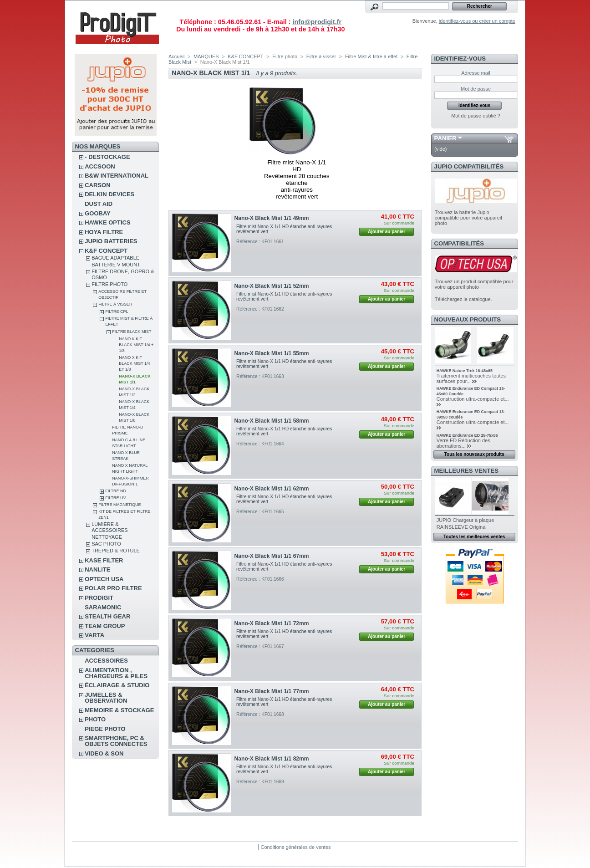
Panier (445, 138)
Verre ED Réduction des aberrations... (463, 443)
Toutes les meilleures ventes (474, 537)
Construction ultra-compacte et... (473, 399)
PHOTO (95, 719)
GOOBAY (98, 213)
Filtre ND (116, 491)
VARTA (94, 635)
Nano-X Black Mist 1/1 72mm (272, 623)
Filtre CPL (117, 311)
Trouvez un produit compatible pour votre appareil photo (474, 284)
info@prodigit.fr (317, 22)
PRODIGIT (99, 598)
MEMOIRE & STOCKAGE (119, 710)
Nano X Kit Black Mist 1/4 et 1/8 (134, 363)
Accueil (176, 56)
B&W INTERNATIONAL (117, 176)
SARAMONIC (103, 607)
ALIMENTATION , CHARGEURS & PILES (116, 673)
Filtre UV (115, 498)
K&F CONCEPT (106, 251)
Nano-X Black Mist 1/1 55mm (272, 353)
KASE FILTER (104, 560)
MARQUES (206, 56)
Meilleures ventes (466, 471)
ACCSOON (100, 166)
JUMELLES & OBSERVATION (106, 698)
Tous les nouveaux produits (474, 454)
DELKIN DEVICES (109, 194)
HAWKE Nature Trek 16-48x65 (465, 371)
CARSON (97, 185)
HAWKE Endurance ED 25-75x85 (467, 435)
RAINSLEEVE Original (462, 527)
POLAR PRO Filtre (113, 588)
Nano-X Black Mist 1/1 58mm (272, 421)
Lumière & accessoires (109, 527)
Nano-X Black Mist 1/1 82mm (272, 759)
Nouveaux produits (468, 319)
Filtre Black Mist (132, 332)
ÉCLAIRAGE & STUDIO (117, 685)
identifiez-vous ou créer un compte (477, 21)
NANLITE (97, 569)
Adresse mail (476, 73)
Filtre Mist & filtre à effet (371, 56)
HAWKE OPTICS (107, 222)
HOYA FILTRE (104, 232)
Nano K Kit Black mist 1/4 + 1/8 (136, 345)
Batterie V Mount (116, 265)
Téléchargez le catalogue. (463, 299)
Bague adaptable (115, 258)
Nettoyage (107, 537)
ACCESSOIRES (106, 661)
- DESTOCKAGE (107, 157)
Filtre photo (109, 284)
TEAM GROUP (105, 626)
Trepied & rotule (116, 551)
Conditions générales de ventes (295, 847)
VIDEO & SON (104, 753)
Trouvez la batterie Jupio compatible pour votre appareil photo (468, 218)
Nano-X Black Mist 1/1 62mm (272, 489)
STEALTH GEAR (107, 616)
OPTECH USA (104, 579)
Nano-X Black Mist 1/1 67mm (272, 556)
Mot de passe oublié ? (476, 116)
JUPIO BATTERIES (111, 241)
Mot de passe (476, 89)
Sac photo (106, 544)
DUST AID (99, 204)
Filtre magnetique (120, 505)
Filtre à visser (115, 304)
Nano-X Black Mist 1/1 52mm (272, 286)
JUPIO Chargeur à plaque (465, 520)
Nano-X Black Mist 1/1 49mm (272, 218)
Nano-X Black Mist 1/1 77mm (272, 691)
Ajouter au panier (387, 232)
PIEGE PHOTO (105, 729)
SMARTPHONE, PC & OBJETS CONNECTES (116, 741)
